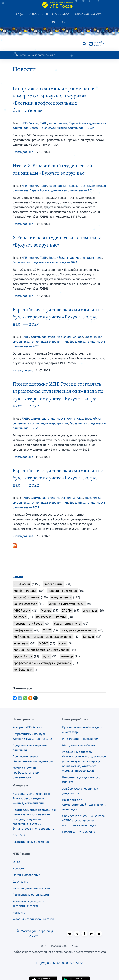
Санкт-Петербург (25, 604)
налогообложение (26, 597)
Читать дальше (23, 152)
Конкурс (89, 637)
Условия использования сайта (33, 919)
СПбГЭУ (67, 610)
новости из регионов (62, 591)
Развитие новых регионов (31, 842)
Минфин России (25, 591)
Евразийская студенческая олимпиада (75, 258)
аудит (47, 656)
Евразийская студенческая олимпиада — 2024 (62, 128)
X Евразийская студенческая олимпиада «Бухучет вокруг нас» (57, 241)
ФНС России (22, 610)
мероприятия (58, 123)
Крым (63, 643)
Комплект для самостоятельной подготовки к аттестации (84, 804)
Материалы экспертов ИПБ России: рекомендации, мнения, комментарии (31, 798)
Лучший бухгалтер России (67, 604)
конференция (23, 630)
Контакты (19, 912)
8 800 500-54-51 (58, 14)
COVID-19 (19, 835)
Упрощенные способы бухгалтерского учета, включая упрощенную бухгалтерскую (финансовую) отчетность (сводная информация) (84, 761)
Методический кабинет (79, 745)
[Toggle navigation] (16, 44)
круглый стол (23, 656)
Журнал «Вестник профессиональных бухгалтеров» (26, 773)
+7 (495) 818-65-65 (29, 14)
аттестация (21, 643)
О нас (16, 862)
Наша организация (42, 55)
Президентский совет (28, 624)
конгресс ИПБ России (51, 617)
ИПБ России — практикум (80, 739)
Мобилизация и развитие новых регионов (43, 637)
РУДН (43, 123)
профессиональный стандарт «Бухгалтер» (42, 663)
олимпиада (38, 337)
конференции (23, 669)
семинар (67, 656)
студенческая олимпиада (65, 337)
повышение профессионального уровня (41, 650)
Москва (46, 610)
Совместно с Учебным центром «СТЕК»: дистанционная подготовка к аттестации (84, 820)
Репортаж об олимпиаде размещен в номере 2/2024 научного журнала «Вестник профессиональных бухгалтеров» (53, 99)
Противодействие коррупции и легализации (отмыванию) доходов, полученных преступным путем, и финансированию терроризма (34, 819)
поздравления (61, 597)
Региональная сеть (89, 14)
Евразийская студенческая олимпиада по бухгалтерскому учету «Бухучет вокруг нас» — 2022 (58, 478)
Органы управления (26, 875)
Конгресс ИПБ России (27, 727)
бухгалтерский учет (68, 624)
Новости (18, 868)
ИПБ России (20, 55)
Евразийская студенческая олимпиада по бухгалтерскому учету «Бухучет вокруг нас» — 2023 (58, 317)
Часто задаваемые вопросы (31, 888)
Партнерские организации (31, 895)
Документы (21, 881)
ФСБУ (47, 630)
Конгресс (20, 617)
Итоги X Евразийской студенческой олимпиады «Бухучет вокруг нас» (52, 169)
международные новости (79, 630)
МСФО (43, 643)
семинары (90, 610)
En (64, 22)
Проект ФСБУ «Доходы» (79, 832)
